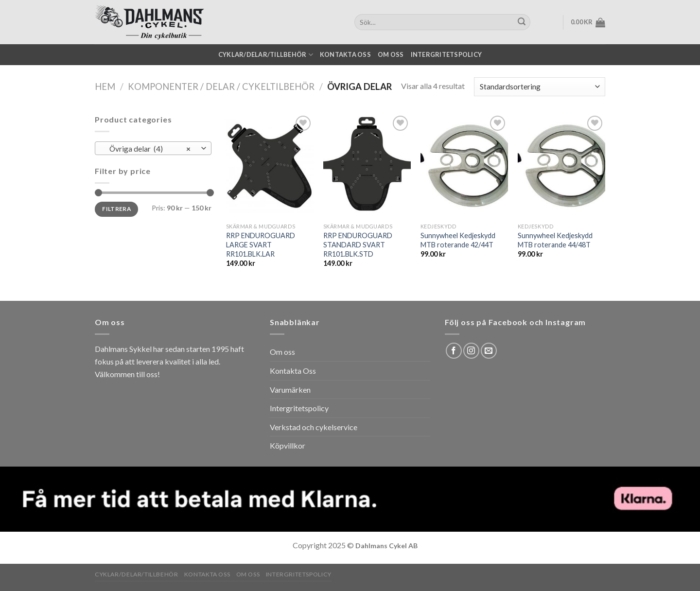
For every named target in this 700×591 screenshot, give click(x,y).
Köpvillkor (288, 445)
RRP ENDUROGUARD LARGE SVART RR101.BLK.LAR (261, 244)
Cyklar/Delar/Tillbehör (266, 55)
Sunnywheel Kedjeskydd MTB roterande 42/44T (458, 240)
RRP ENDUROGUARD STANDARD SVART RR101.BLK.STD (358, 244)
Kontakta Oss (293, 371)
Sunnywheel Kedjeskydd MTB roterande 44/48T (555, 240)
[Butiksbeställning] (540, 87)
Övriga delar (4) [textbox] (148, 149)
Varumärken (290, 390)
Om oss (391, 54)
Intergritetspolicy (446, 54)
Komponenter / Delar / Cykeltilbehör (221, 87)
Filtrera (116, 209)
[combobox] (153, 148)
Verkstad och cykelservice (314, 427)
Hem (105, 87)
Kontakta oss (345, 54)
